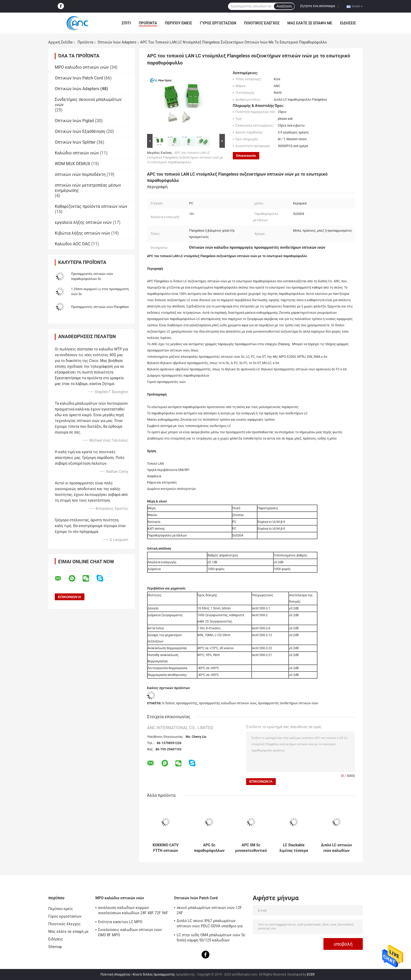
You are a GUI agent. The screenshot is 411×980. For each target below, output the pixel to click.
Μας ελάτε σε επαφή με (310, 23)
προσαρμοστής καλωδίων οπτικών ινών (228, 703)
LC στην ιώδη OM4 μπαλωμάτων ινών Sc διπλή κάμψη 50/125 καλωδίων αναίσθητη (211, 938)
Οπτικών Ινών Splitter (75, 142)
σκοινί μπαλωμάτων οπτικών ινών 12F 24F (209, 910)
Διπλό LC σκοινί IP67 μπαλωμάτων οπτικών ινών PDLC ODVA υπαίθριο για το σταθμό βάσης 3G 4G (210, 924)
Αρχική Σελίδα (60, 42)
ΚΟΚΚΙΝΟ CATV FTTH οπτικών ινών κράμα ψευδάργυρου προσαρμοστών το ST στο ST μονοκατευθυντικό (166, 848)
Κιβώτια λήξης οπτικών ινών (82, 233)
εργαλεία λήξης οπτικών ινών (83, 222)
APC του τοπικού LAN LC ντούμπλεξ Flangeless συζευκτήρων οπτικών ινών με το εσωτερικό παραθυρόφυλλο (185, 158)
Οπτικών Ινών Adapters (117, 42)
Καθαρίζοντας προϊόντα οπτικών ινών (91, 206)
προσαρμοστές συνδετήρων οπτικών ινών (288, 703)
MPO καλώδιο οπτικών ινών (82, 67)
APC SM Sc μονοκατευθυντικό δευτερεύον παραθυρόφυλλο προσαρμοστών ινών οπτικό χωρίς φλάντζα (251, 848)
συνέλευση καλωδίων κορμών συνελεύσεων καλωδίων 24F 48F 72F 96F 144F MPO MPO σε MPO (133, 911)
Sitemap (55, 947)
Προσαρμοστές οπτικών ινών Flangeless (100, 307)
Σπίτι (126, 23)
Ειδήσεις (348, 23)
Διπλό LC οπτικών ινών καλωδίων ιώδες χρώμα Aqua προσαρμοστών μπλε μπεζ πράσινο (336, 848)
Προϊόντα (148, 23)
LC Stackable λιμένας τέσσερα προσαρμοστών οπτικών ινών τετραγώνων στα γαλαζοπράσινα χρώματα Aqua (294, 848)
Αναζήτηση (284, 6)
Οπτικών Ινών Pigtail (74, 121)
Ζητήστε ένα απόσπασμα (318, 6)
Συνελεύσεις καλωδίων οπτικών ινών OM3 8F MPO (130, 932)
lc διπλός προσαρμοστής (180, 703)
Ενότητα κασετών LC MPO (120, 922)
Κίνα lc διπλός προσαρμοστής (154, 974)
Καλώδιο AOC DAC (72, 244)
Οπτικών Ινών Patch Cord (79, 78)
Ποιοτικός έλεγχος (262, 23)
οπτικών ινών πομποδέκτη (80, 174)
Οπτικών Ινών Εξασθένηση (80, 131)
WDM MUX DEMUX (72, 164)
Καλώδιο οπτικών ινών (77, 153)
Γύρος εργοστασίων (218, 23)
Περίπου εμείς (179, 23)
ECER (311, 974)
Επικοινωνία (246, 156)
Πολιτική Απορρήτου (115, 974)
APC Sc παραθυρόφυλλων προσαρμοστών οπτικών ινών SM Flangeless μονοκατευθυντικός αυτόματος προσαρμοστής (209, 848)
